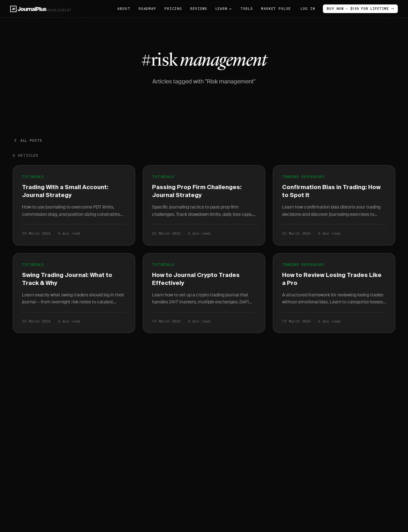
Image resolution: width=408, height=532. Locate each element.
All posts (27, 140)
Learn (224, 8)
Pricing (173, 8)
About (124, 8)
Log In (303, 8)
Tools (247, 8)
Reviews (199, 8)
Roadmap (147, 8)
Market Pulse (276, 8)
